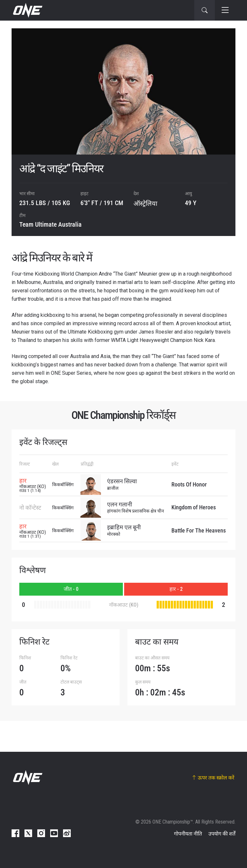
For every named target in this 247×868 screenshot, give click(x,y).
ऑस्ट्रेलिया (145, 203)
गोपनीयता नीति (188, 834)
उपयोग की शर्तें (222, 834)
